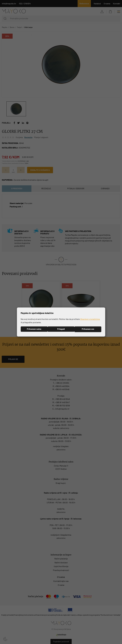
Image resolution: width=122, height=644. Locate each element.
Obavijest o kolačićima (90, 319)
